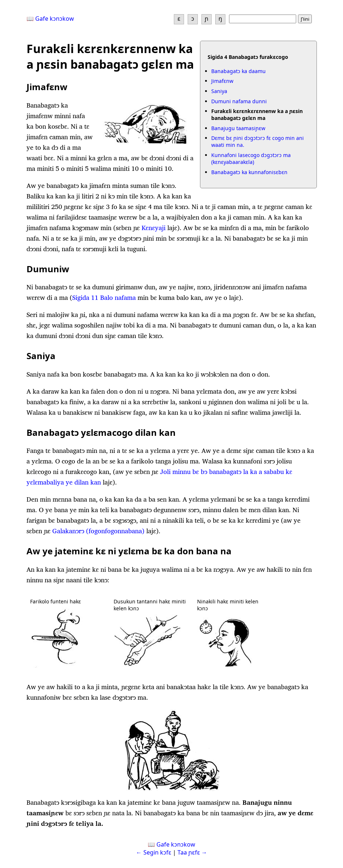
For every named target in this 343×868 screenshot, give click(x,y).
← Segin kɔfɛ (154, 852)
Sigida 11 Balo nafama (104, 298)
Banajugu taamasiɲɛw (238, 128)
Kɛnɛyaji (154, 228)
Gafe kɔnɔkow (176, 844)
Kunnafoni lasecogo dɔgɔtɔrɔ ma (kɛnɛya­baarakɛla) (251, 158)
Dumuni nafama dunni (239, 101)
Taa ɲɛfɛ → (192, 852)
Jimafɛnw (222, 81)
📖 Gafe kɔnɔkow (50, 19)
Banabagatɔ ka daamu (238, 71)
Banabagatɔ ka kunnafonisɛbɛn (249, 172)
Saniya (219, 91)
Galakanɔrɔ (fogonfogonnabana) (98, 531)
